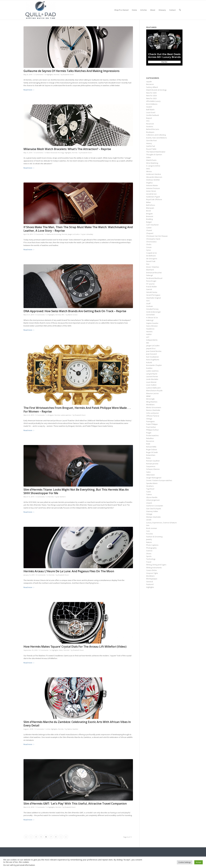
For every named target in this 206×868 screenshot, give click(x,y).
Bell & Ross (151, 205)
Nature (149, 542)
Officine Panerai (153, 416)
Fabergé (150, 275)
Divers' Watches (153, 267)
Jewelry (149, 539)
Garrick (149, 289)
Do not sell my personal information (19, 865)
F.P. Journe (150, 284)
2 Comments (38, 75)
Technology (151, 559)
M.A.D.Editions (152, 104)
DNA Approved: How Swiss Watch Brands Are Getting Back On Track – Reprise (75, 311)
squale (149, 82)
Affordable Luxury (153, 101)
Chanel (149, 230)
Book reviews (152, 528)
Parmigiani (150, 421)
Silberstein (150, 475)
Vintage (149, 514)
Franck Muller (152, 287)
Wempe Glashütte (153, 517)
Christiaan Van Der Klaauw (157, 236)
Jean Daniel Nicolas (154, 351)
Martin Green (73, 315)
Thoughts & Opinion (154, 154)
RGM (148, 444)
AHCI (148, 169)
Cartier (149, 228)
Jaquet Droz (151, 348)
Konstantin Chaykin (154, 365)
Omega (149, 419)
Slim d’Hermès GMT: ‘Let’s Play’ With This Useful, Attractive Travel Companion (75, 804)
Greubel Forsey (152, 309)
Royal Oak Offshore (154, 199)
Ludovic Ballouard (153, 388)
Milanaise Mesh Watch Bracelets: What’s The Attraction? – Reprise (67, 149)
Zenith (149, 520)
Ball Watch (150, 110)
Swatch (149, 107)
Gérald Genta (152, 292)
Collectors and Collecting (156, 135)
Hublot (149, 334)
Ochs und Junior (153, 413)
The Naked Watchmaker (156, 152)
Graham (150, 306)
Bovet (149, 211)
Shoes (149, 554)
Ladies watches (66, 415)
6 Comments (38, 153)
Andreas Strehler (153, 180)
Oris (148, 121)
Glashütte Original (153, 298)
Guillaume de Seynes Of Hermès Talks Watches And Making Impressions (71, 71)
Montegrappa (152, 579)
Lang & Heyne (152, 374)
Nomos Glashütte (153, 410)
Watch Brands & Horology (55, 153)
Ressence (150, 441)
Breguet (51, 415)
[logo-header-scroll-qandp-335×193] (41, 10)
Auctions (150, 126)
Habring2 (150, 320)
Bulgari (149, 222)
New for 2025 (151, 93)
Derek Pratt (151, 261)
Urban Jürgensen (153, 500)
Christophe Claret (153, 239)
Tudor (149, 492)
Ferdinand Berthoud (154, 278)
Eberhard (150, 270)
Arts (49, 729)
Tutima (149, 494)
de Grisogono (152, 259)
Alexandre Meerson (154, 177)
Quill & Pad (151, 146)
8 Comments (41, 575)
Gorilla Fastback (153, 115)
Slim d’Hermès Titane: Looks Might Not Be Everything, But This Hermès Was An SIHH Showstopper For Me (76, 491)
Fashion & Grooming (54, 234)
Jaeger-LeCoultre (74, 234)
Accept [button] (199, 862)
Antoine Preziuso (153, 188)
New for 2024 (151, 96)
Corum (149, 247)
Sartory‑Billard (152, 87)
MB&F (148, 396)
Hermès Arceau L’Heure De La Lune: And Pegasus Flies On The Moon (69, 571)
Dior (148, 264)
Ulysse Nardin (152, 497)
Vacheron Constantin (155, 506)
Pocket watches (152, 435)
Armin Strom (151, 191)
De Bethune (151, 256)
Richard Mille (151, 447)
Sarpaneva (151, 466)
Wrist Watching (152, 163)
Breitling (149, 219)
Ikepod (149, 118)
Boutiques (150, 132)
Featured (150, 584)
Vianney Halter (152, 511)
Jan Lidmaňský (88, 234)
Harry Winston (152, 326)
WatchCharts (151, 160)
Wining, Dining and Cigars (156, 565)
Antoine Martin (152, 185)
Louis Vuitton (151, 385)
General (150, 582)
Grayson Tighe (152, 573)
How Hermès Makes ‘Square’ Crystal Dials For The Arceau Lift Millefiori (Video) (75, 647)
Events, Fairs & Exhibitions (157, 138)
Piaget (149, 433)
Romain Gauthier (153, 461)
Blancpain (150, 208)
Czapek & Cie (151, 253)
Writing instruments (154, 568)
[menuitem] (121, 10)
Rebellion (150, 438)
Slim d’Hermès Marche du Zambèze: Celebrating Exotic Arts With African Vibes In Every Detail (77, 724)
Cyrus (149, 250)
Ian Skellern (62, 497)
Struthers (150, 486)
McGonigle (150, 399)
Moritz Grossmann (154, 407)
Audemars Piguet (153, 197)
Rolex (148, 458)
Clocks (149, 244)
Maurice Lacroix (152, 393)
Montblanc (150, 405)
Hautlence (150, 329)
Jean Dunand (151, 354)
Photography (151, 548)
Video (61, 650)
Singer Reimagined (154, 478)
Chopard (150, 233)
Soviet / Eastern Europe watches (159, 480)
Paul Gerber (151, 427)
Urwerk (149, 503)
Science (149, 551)
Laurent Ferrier (152, 376)
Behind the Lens (153, 129)
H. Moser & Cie (152, 318)
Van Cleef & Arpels (154, 509)
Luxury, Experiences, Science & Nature (161, 523)
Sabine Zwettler (73, 729)
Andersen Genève (154, 174)
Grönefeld (150, 315)
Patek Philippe (152, 424)
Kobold (149, 362)
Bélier (149, 202)
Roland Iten (151, 455)
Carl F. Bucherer (152, 225)
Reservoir (150, 124)
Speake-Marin (152, 483)
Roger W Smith (152, 452)
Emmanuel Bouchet (154, 273)
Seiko (148, 472)
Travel (149, 562)
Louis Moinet (151, 382)
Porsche (150, 534)
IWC (63, 315)
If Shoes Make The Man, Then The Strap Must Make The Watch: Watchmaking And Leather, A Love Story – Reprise (78, 229)
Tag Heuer (150, 489)
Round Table (151, 149)
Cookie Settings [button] (185, 862)
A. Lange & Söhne (153, 166)
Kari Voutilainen (153, 357)
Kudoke (149, 368)
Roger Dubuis (152, 449)
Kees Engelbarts (153, 360)
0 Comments (39, 234)
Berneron (150, 84)
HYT (148, 337)
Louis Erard (151, 112)
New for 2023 (151, 98)
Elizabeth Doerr (68, 75)
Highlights (50, 75)
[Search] (180, 10)
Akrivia (149, 171)
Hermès (56, 75)
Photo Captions (152, 545)
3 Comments (40, 497)
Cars (148, 531)
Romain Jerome (152, 464)
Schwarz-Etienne (153, 469)
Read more (29, 90)
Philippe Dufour (152, 430)
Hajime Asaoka (152, 323)
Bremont (150, 216)
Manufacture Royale (154, 390)
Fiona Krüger (151, 281)
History (149, 143)
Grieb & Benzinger (154, 312)
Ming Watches (152, 402)
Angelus (149, 183)
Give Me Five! (151, 140)
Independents (152, 340)
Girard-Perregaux (153, 295)
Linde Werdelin (152, 379)
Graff (148, 303)
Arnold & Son (151, 194)
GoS (148, 301)
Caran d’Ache (151, 570)
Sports (149, 556)
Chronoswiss (151, 242)
